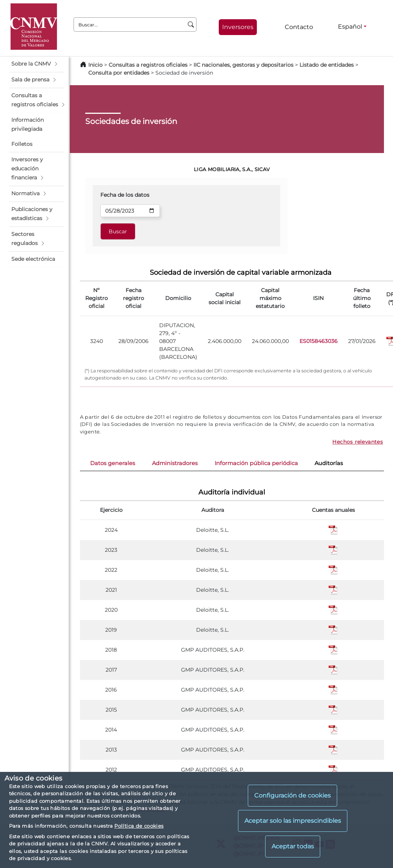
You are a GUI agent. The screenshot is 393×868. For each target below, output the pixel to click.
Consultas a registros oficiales (148, 65)
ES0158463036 (319, 341)
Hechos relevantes (358, 442)
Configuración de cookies (292, 795)
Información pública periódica (256, 463)
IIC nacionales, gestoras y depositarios (243, 65)
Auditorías (329, 463)
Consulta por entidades (119, 73)
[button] (37, 64)
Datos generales (113, 463)
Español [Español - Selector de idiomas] (350, 27)
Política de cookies (139, 826)
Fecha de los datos (125, 195)
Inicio (95, 65)
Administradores (175, 463)
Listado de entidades (327, 65)
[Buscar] (191, 24)
